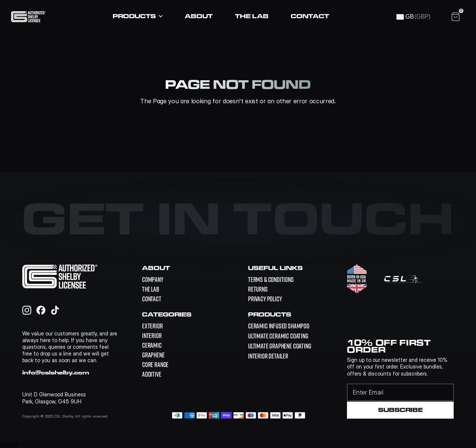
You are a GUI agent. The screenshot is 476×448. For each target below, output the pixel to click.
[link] (279, 326)
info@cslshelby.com (56, 372)
